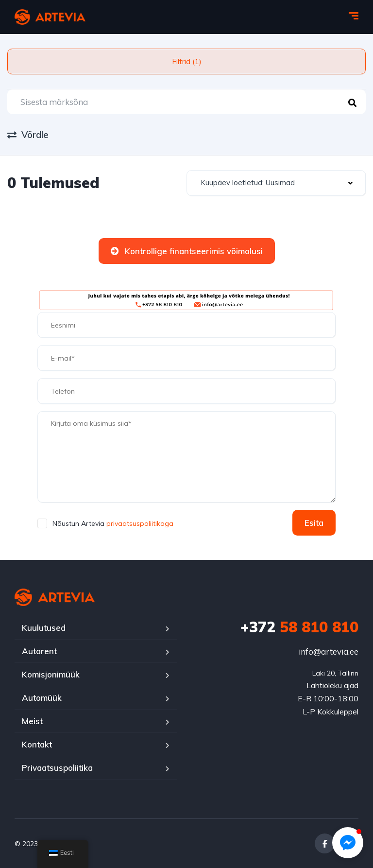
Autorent (39, 651)
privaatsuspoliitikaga (139, 523)
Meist (32, 721)
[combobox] (276, 183)
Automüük (42, 698)
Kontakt (37, 744)
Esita (314, 523)
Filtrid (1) (187, 61)
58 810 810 (299, 627)
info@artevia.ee (329, 651)
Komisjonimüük (51, 674)
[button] (348, 843)
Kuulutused (44, 628)
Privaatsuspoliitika (57, 768)
